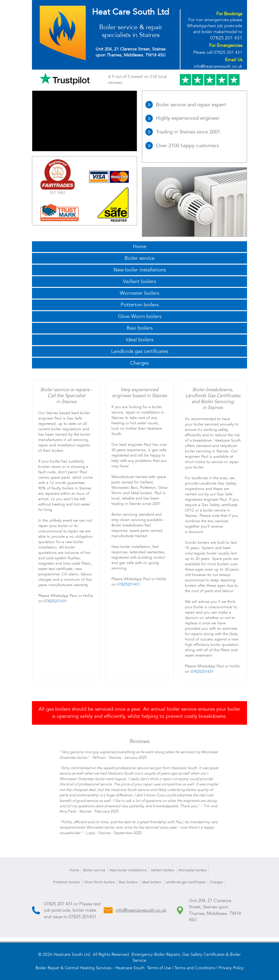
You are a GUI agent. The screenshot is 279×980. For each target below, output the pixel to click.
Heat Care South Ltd (131, 12)
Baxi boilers (140, 328)
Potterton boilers (140, 305)
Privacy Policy (231, 968)
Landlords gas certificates (140, 351)
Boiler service (139, 258)
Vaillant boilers (139, 281)
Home (140, 246)
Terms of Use (159, 968)
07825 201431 (82, 917)
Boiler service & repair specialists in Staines (131, 31)
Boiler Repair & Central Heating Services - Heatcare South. (91, 968)
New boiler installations (140, 270)
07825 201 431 (226, 38)
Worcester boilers (139, 293)
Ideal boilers (140, 340)
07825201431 (55, 601)
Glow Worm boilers (140, 316)
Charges (139, 363)
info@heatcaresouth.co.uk (218, 66)
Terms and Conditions (195, 968)
